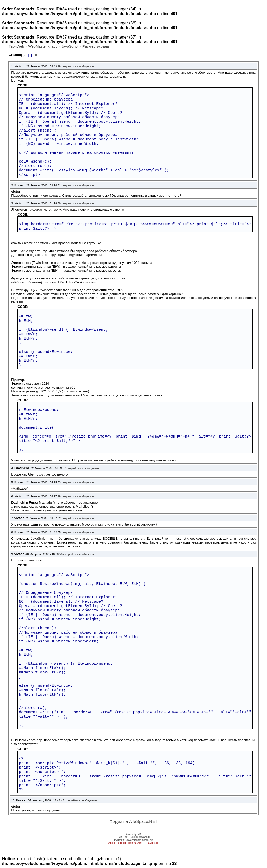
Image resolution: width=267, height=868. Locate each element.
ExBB (139, 834)
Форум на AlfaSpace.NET (134, 822)
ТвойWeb (16, 46)
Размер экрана (96, 46)
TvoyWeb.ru (144, 837)
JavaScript (70, 46)
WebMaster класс (43, 46)
